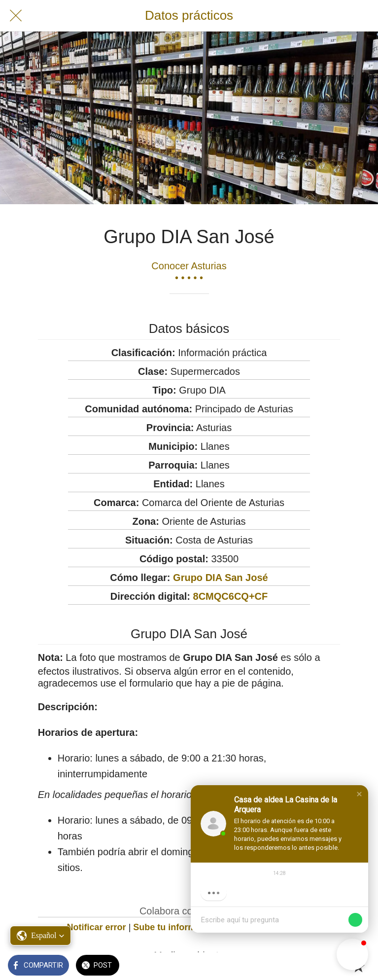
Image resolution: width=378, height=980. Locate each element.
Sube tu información (176, 927)
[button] (359, 794)
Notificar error (97, 927)
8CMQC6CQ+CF (231, 596)
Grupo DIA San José (221, 578)
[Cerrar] (16, 16)
